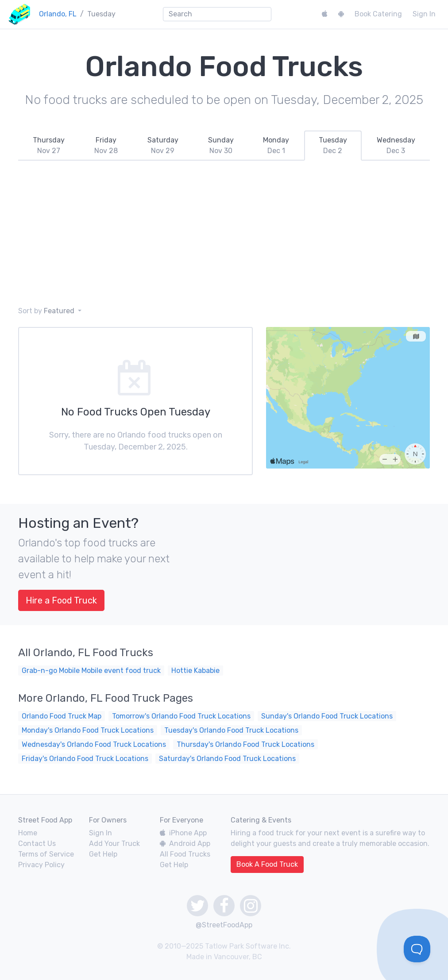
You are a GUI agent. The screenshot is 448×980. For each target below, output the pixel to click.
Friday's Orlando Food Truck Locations (85, 759)
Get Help (103, 854)
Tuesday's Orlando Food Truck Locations (231, 730)
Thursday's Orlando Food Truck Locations (245, 744)
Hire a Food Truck (61, 600)
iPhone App (183, 833)
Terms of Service (46, 854)
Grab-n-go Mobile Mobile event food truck (91, 671)
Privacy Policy (41, 865)
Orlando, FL (58, 14)
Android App (185, 844)
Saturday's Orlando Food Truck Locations (227, 759)
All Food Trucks (185, 854)
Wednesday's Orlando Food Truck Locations (94, 744)
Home (28, 833)
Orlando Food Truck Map (62, 716)
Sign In (424, 14)
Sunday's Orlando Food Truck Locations (327, 716)
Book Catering (378, 14)
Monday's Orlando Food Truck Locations (88, 730)
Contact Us (37, 844)
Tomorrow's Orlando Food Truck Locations (181, 716)
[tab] (49, 146)
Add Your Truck (114, 844)
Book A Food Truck (267, 864)
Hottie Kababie (195, 671)
